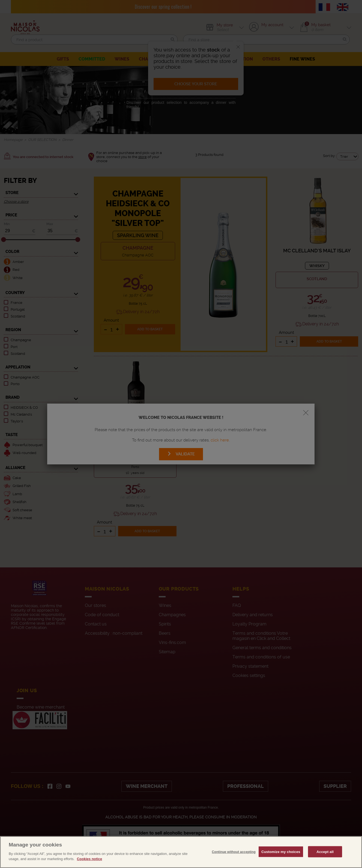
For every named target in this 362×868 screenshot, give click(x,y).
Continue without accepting (234, 863)
